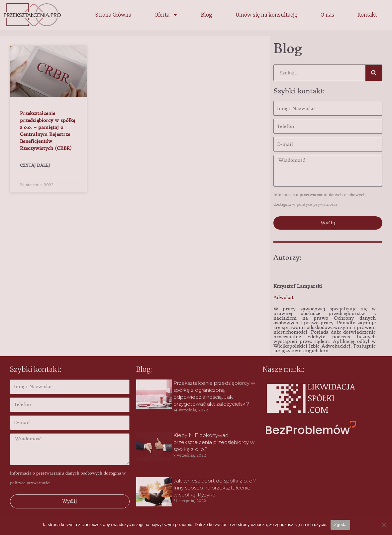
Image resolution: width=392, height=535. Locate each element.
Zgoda (340, 525)
